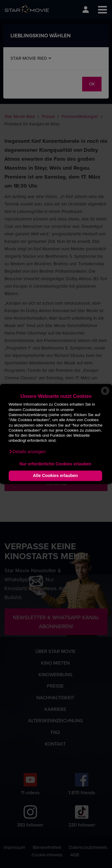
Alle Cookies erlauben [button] (55, 476)
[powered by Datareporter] (105, 395)
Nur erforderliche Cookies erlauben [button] (55, 464)
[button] (27, 452)
